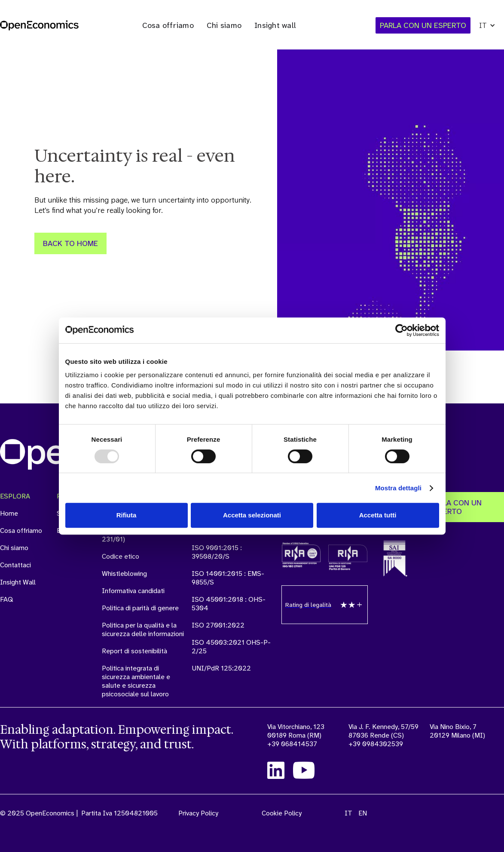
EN (363, 813)
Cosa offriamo (168, 25)
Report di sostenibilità (134, 651)
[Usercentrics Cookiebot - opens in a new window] (402, 330)
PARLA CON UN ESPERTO (456, 507)
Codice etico (121, 557)
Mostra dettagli (398, 488)
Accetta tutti (378, 515)
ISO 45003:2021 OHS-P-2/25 (231, 647)
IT (348, 813)
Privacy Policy (198, 813)
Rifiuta (127, 515)
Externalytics (76, 531)
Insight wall (275, 25)
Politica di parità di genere (140, 608)
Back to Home (70, 243)
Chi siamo (224, 25)
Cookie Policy (282, 813)
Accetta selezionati (252, 515)
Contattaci (15, 565)
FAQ (6, 600)
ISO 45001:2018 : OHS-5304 (229, 604)
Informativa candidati (133, 591)
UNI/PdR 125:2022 (221, 668)
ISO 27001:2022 (218, 625)
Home (9, 514)
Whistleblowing (124, 574)
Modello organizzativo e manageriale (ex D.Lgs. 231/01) (137, 531)
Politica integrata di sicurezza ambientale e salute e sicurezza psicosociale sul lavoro (136, 681)
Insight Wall (18, 582)
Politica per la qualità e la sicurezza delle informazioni (143, 630)
